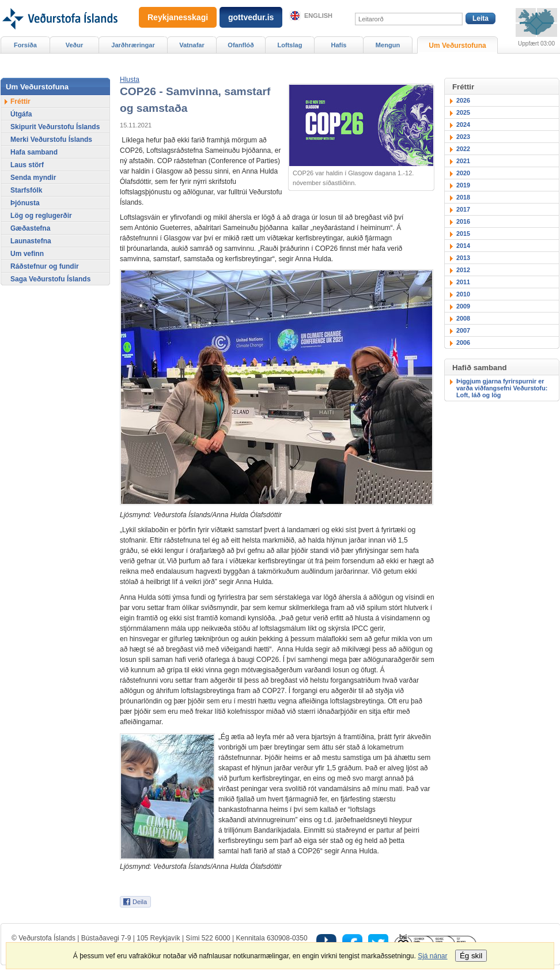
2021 (463, 161)
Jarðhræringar (133, 45)
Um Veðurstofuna (457, 46)
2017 (463, 209)
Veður (75, 45)
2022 (463, 149)
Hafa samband (34, 152)
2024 (463, 125)
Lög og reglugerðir (41, 216)
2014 (463, 246)
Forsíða (25, 45)
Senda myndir (33, 178)
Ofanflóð (241, 45)
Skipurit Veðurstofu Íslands (55, 127)
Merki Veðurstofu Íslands (51, 140)
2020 (463, 173)
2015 (463, 234)
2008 (463, 318)
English (318, 16)
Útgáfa (21, 114)
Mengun (388, 45)
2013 (463, 258)
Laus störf (27, 165)
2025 (463, 112)
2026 (463, 100)
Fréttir (20, 101)
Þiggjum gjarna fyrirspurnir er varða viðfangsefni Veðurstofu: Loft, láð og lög (502, 388)
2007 (463, 330)
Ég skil (471, 956)
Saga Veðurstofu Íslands (50, 279)
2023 (463, 137)
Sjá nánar (432, 956)
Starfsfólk (26, 190)
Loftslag (290, 45)
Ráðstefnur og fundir (45, 266)
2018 (463, 197)
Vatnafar (192, 45)
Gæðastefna (30, 228)
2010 (463, 294)
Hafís (339, 45)
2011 (463, 282)
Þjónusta (25, 203)
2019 (463, 185)
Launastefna (31, 241)
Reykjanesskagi (178, 17)
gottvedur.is (251, 17)
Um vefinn (27, 254)
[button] (130, 80)
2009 (463, 306)
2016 (463, 221)
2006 (463, 342)
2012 (463, 270)
